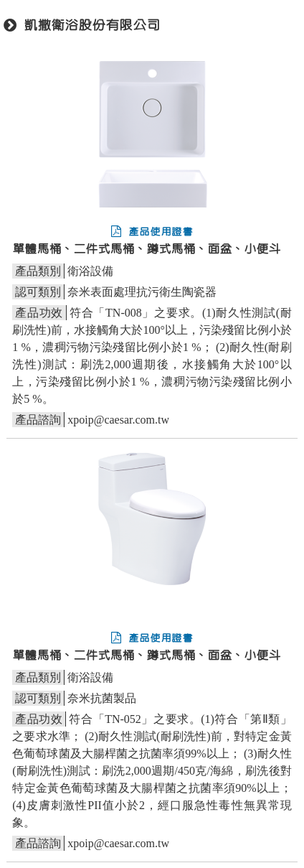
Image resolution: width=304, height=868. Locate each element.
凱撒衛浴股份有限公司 (92, 26)
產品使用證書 (152, 232)
